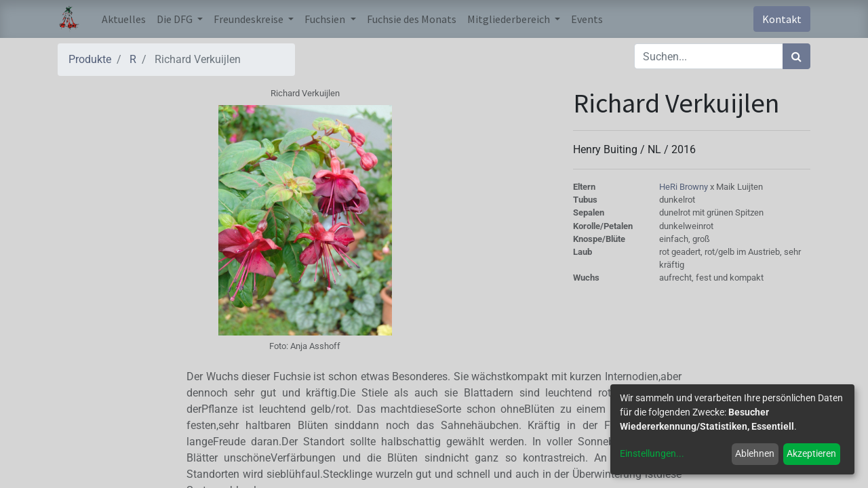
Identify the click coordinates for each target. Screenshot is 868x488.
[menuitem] (124, 19)
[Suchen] (796, 56)
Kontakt (782, 19)
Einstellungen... (652, 453)
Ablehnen (755, 453)
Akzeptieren (811, 453)
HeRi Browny (685, 187)
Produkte (90, 59)
